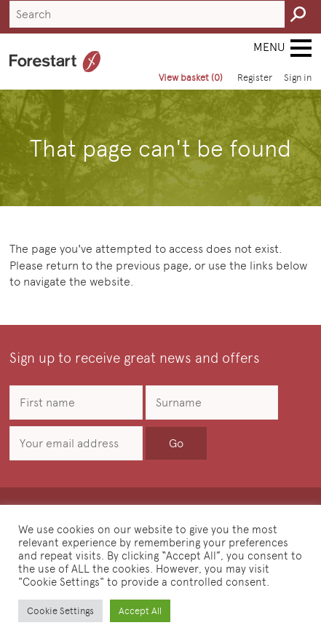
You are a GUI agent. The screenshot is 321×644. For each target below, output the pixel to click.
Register (255, 78)
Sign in (298, 78)
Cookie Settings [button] (60, 611)
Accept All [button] (140, 611)
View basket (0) (191, 78)
